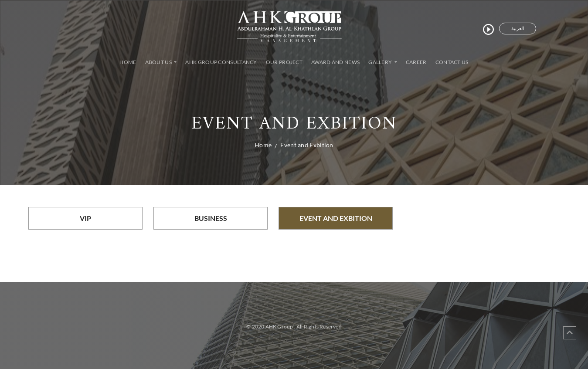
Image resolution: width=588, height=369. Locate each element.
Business (211, 218)
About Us (159, 62)
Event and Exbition (307, 145)
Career (416, 62)
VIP (85, 218)
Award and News (335, 62)
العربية (518, 28)
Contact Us (452, 62)
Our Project (284, 62)
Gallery (381, 62)
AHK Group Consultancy (221, 62)
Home (129, 62)
